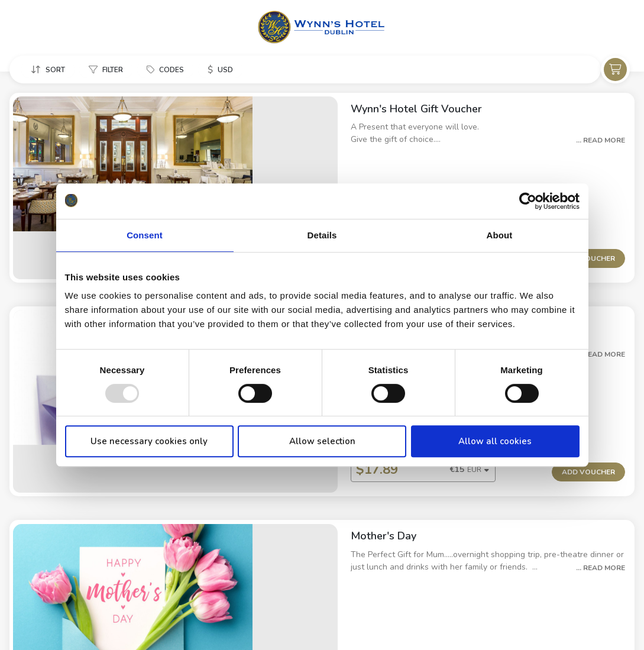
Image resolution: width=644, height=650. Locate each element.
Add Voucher (588, 212)
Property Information (48, 621)
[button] (48, 70)
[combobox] (336, 546)
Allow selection (322, 441)
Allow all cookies (495, 441)
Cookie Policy (130, 621)
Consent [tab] (145, 235)
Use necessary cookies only (149, 441)
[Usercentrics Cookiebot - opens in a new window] (528, 201)
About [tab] (500, 235)
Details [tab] (322, 235)
